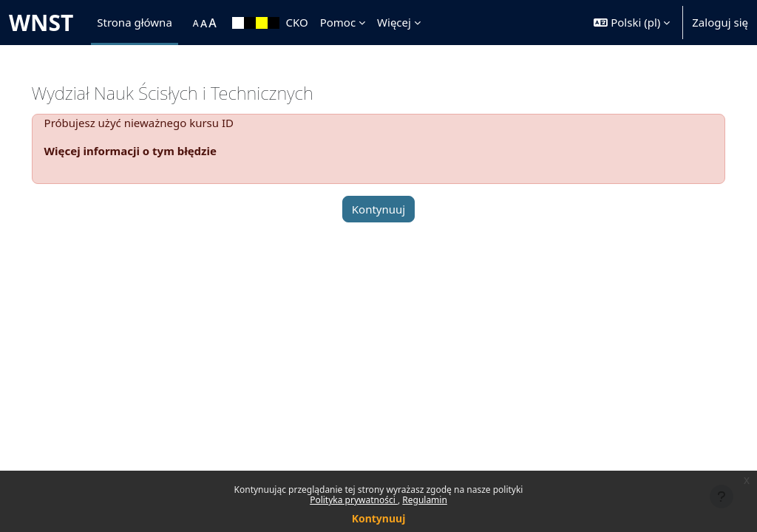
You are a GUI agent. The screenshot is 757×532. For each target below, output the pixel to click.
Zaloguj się (720, 22)
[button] (632, 23)
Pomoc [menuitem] (338, 22)
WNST (41, 23)
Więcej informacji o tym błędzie (151, 151)
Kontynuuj (379, 518)
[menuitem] (186, 23)
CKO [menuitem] (296, 22)
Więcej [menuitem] (394, 22)
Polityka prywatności (354, 500)
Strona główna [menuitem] (135, 22)
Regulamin (425, 500)
